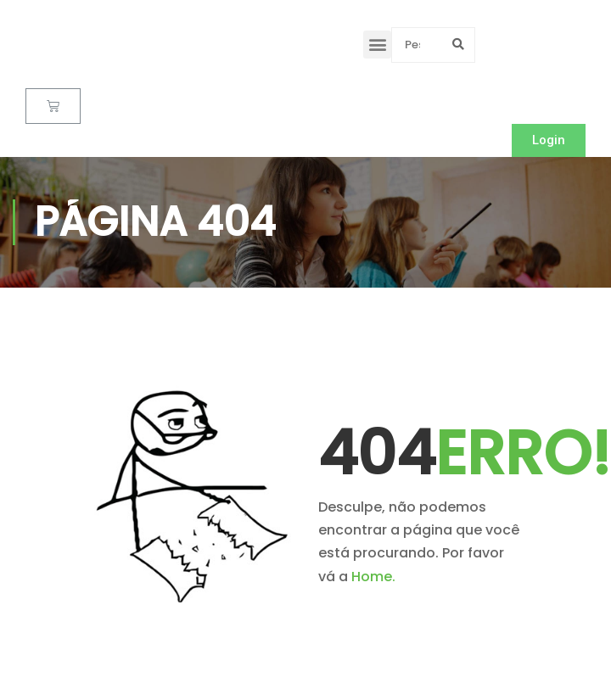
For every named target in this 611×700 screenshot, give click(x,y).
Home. (373, 577)
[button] (377, 45)
